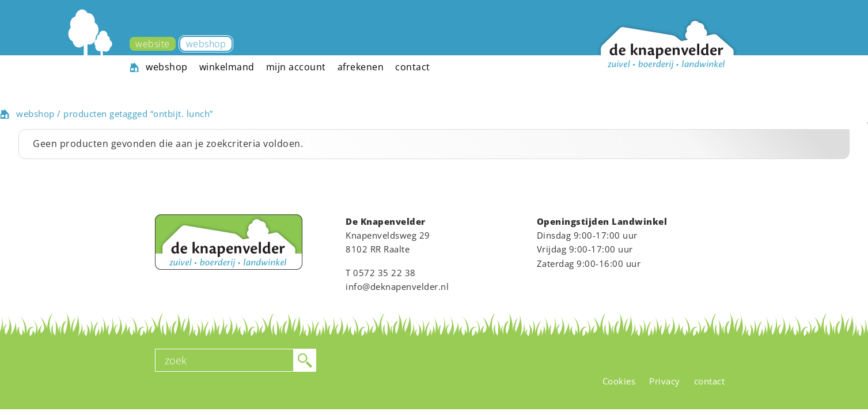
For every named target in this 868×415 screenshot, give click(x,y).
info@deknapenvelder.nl (397, 286)
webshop (35, 114)
